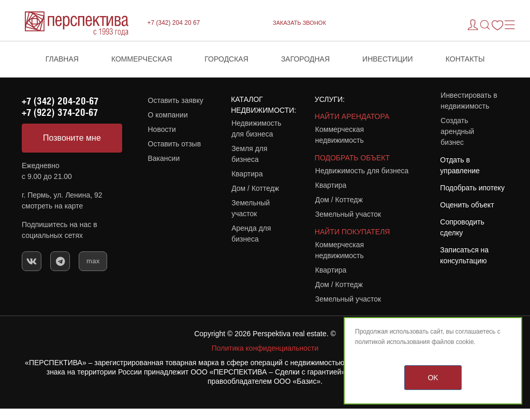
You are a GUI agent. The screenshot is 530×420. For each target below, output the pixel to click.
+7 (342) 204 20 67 (174, 23)
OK (433, 378)
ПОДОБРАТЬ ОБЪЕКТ (352, 158)
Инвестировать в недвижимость (469, 101)
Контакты (465, 59)
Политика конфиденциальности (265, 348)
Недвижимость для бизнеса (256, 129)
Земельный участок (251, 208)
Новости (162, 129)
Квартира (247, 174)
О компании (168, 115)
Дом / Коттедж (255, 188)
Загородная (305, 59)
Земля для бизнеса (249, 154)
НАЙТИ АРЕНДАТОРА (352, 116)
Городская (226, 59)
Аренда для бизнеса (251, 234)
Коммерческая (142, 59)
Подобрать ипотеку (472, 188)
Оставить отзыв (175, 144)
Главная (62, 59)
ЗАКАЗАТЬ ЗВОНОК (299, 23)
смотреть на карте (52, 206)
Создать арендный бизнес (457, 131)
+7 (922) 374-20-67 (60, 112)
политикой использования (393, 342)
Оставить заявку (176, 100)
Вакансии (164, 158)
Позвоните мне (72, 138)
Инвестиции (388, 59)
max (93, 261)
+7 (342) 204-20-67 (60, 101)
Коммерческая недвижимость (340, 135)
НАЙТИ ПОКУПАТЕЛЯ (352, 232)
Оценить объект (467, 205)
